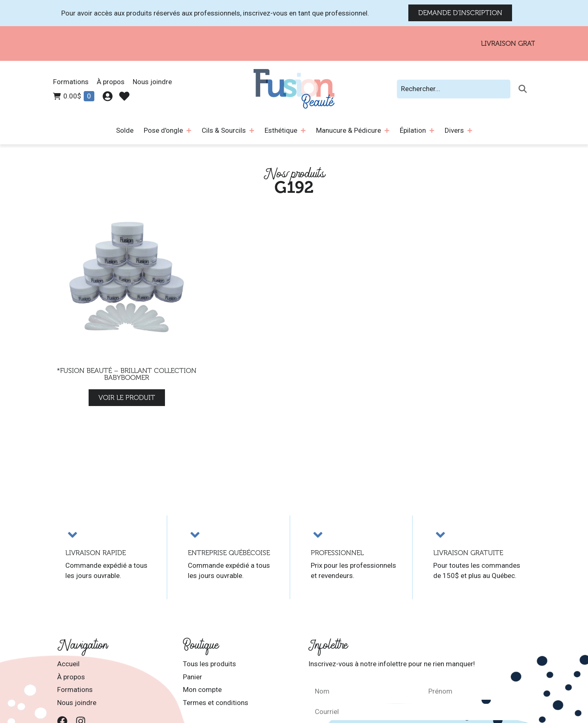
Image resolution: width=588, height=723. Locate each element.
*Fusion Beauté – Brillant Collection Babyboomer (127, 374)
